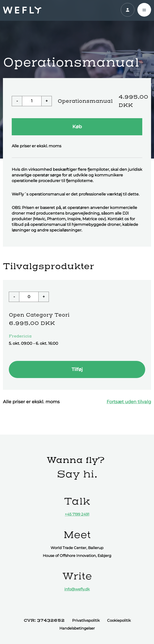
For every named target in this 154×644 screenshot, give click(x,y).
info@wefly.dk (77, 589)
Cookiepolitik (119, 620)
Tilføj (77, 369)
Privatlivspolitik (86, 620)
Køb (77, 127)
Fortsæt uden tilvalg (129, 402)
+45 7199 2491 (77, 514)
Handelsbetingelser (77, 628)
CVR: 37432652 (44, 620)
